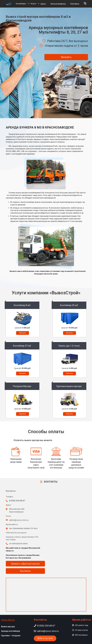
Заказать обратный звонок (25, 564)
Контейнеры (21, 4)
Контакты (75, 4)
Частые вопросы (58, 4)
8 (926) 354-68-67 (17, 501)
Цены (43, 4)
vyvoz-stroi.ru (8, 620)
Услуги (33, 4)
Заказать (66, 57)
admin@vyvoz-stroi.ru (46, 631)
